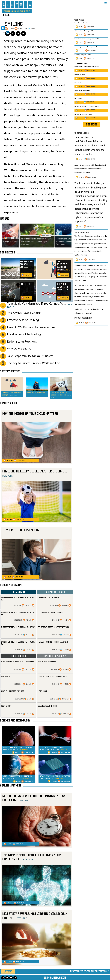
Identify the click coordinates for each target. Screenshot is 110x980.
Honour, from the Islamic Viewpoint (53, 642)
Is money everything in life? (83, 55)
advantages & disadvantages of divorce (88, 47)
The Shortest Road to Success (51, 612)
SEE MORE (92, 124)
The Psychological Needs (48, 598)
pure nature (78, 98)
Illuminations (81, 64)
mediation (6, 676)
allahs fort (6, 706)
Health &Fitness (11, 785)
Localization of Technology (24, 335)
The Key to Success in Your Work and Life (34, 363)
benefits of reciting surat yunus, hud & (87, 39)
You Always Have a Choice (24, 313)
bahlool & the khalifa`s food (83, 114)
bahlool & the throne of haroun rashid (87, 106)
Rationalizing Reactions (22, 342)
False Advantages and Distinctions (53, 627)
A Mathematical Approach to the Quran (18, 662)
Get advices (7, 252)
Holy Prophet (18, 656)
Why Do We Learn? (19, 349)
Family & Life (9, 403)
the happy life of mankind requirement (87, 67)
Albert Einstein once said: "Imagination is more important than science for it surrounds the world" (90, 169)
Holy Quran (18, 592)
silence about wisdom (47, 706)
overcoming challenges (82, 91)
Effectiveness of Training (23, 320)
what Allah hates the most (13, 691)
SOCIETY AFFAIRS (10, 371)
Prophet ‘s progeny (55, 656)
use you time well (80, 75)
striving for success (47, 662)
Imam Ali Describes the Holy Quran (53, 676)
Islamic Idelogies (55, 592)
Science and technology (15, 720)
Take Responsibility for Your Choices (30, 356)
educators (78, 82)
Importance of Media (81, 23)
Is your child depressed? (21, 530)
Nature (4, 219)
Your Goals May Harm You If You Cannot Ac (40, 305)
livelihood (43, 691)
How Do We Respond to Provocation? (31, 327)
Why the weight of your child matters (30, 413)
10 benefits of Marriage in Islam (85, 31)
